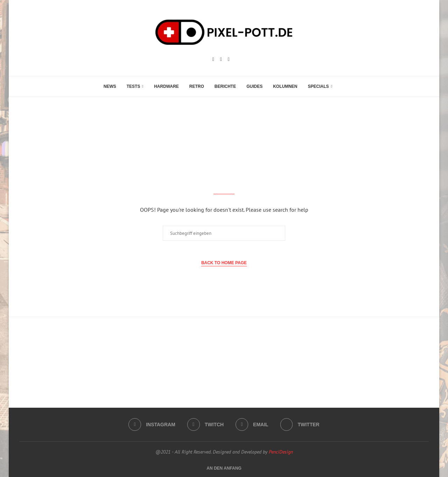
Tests (134, 86)
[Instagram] (213, 59)
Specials (318, 86)
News (110, 86)
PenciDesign (281, 452)
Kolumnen (285, 86)
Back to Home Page (224, 263)
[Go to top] (224, 468)
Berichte (225, 86)
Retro (197, 86)
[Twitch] (221, 59)
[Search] (341, 86)
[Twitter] (300, 425)
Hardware (166, 86)
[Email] (229, 59)
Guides (254, 86)
